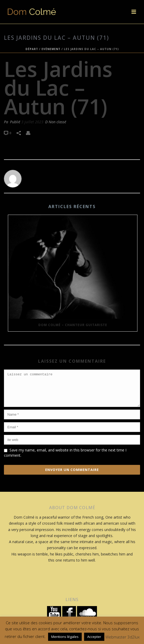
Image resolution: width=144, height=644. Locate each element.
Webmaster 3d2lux (122, 637)
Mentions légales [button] (65, 637)
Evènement (51, 49)
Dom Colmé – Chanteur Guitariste (73, 325)
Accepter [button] (94, 637)
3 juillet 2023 (32, 122)
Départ (32, 49)
